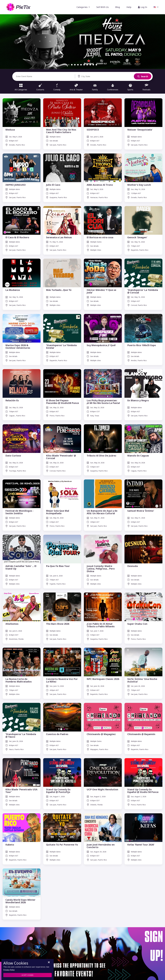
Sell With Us (103, 7)
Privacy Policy (9, 970)
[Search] (45, 76)
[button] (156, 7)
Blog (118, 7)
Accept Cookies (28, 975)
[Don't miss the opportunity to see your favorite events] (82, 954)
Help (129, 7)
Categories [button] (82, 7)
